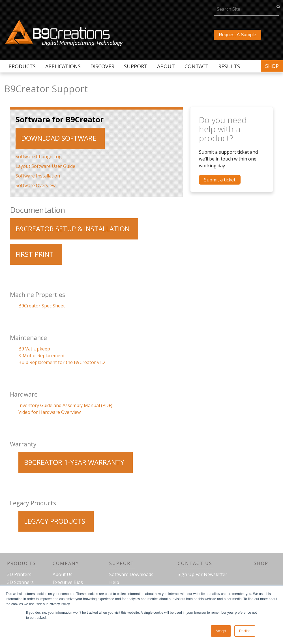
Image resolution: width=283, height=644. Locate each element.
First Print (35, 254)
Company (66, 563)
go (278, 6)
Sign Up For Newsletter (202, 574)
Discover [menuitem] (102, 66)
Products (22, 563)
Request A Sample (237, 35)
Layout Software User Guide (45, 166)
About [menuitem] (166, 66)
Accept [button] (221, 631)
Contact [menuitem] (197, 66)
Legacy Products (55, 521)
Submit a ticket (220, 180)
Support (122, 563)
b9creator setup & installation (73, 229)
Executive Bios (68, 582)
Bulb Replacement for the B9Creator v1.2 (62, 362)
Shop (272, 66)
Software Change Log (39, 157)
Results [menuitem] (229, 66)
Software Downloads (131, 574)
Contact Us (195, 563)
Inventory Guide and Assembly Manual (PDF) (65, 405)
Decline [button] (245, 631)
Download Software (59, 138)
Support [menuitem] (136, 66)
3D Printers (19, 574)
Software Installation (38, 176)
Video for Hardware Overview (50, 412)
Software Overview (36, 185)
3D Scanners (20, 582)
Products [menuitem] (22, 66)
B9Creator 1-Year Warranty (74, 462)
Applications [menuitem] (63, 66)
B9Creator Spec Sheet (42, 306)
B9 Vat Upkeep (34, 349)
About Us (63, 574)
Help (114, 582)
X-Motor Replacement (42, 356)
